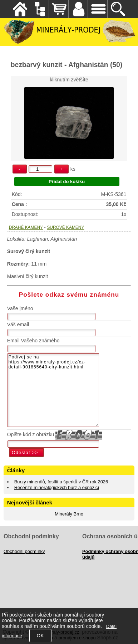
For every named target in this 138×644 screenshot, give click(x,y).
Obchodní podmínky (24, 551)
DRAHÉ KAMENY (26, 227)
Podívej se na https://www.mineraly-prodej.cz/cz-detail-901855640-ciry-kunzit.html (53, 390)
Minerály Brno (69, 514)
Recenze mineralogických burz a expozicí (57, 487)
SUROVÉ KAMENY (65, 227)
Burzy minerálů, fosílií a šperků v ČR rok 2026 (61, 482)
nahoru (127, 633)
